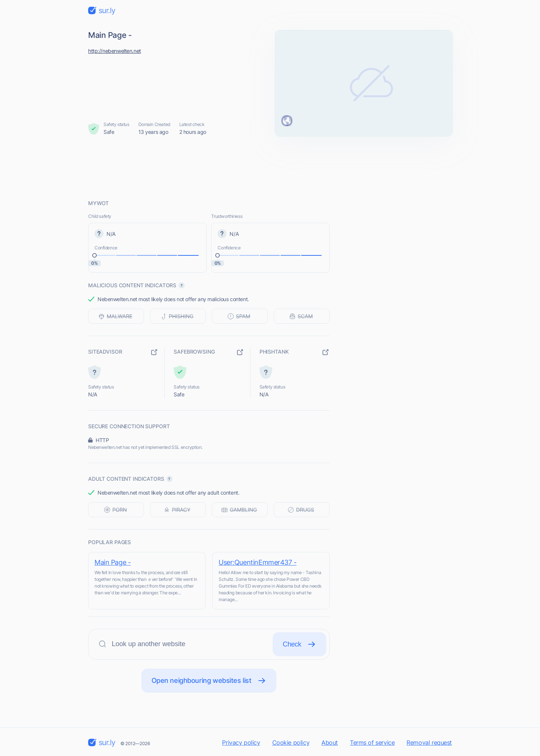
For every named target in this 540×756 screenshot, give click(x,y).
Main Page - (112, 562)
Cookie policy (291, 742)
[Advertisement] (270, 168)
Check (299, 644)
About (330, 742)
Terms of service (372, 742)
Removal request (429, 742)
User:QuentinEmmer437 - (258, 562)
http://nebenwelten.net (115, 51)
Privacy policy (241, 742)
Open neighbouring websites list (209, 681)
